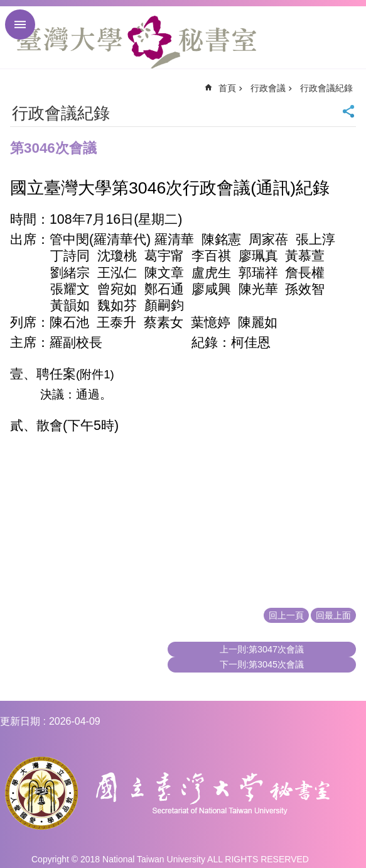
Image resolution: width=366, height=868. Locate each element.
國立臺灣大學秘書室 (137, 42)
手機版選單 (20, 25)
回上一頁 (286, 615)
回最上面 (333, 615)
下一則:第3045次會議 (262, 664)
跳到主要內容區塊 (7, 7)
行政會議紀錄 (326, 88)
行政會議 (268, 88)
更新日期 (20, 721)
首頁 (227, 88)
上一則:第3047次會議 (262, 649)
